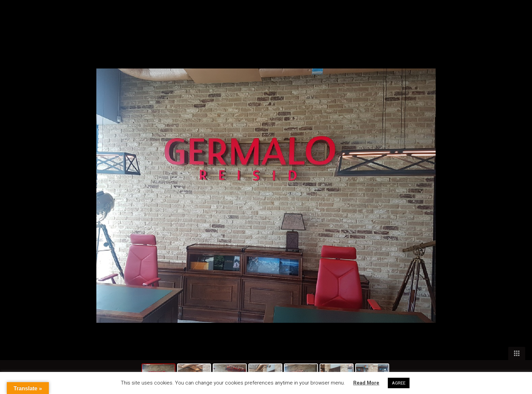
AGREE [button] (399, 383)
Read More (366, 383)
